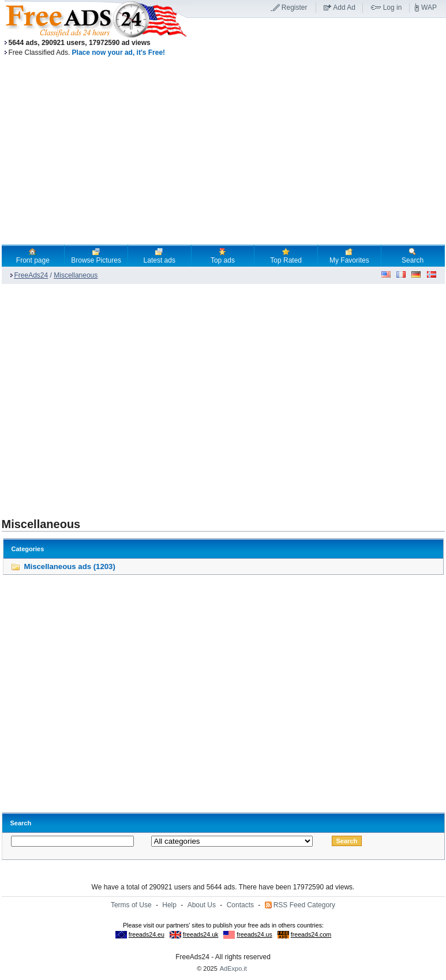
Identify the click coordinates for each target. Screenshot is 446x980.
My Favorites (349, 256)
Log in (393, 8)
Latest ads (160, 256)
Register (295, 8)
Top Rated (286, 256)
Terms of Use (131, 905)
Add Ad (344, 8)
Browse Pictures (96, 256)
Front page (33, 256)
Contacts (240, 905)
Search (413, 256)
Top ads (223, 256)
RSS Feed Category (304, 905)
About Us (202, 905)
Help (169, 905)
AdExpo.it (233, 968)
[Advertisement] (108, 395)
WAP (429, 8)
